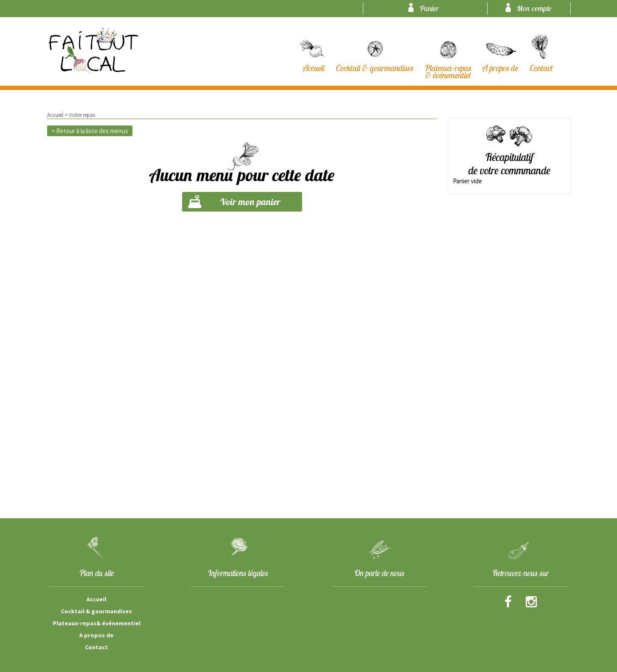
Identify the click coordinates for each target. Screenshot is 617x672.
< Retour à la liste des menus (90, 131)
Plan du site (97, 573)
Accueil (55, 115)
